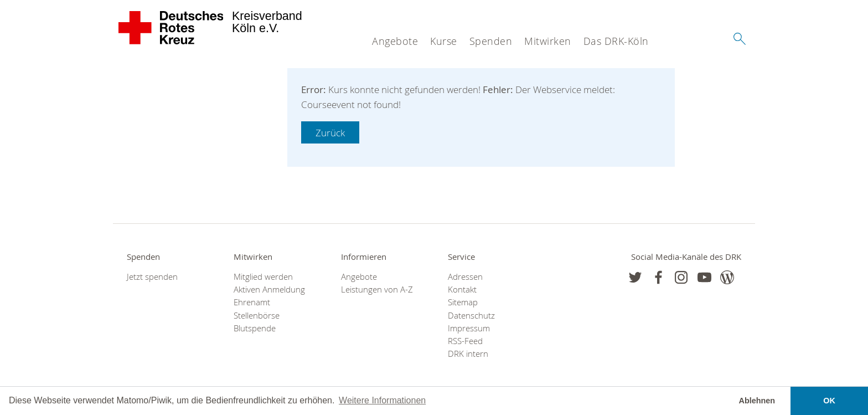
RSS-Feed (465, 341)
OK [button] (829, 401)
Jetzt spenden (152, 277)
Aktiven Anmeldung (269, 290)
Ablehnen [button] (757, 401)
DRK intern (468, 354)
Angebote (395, 41)
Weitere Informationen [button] (382, 400)
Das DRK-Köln (616, 41)
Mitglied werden (263, 277)
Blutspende (255, 328)
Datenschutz (471, 316)
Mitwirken (548, 41)
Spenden (491, 41)
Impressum (469, 328)
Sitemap (463, 302)
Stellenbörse (257, 316)
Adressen (465, 277)
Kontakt (462, 290)
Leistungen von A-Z (377, 290)
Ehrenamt (252, 302)
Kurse (444, 41)
